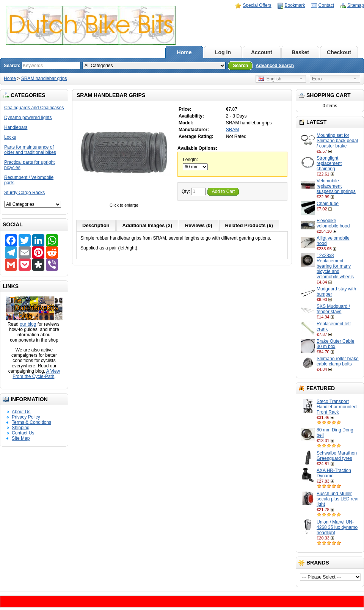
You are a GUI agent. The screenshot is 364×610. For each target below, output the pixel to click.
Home (184, 52)
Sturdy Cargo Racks (24, 193)
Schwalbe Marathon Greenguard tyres (337, 456)
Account (262, 52)
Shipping (21, 428)
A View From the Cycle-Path (36, 374)
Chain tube (328, 204)
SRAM (233, 130)
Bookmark (295, 5)
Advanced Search (275, 66)
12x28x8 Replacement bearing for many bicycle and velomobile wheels (335, 266)
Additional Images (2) (147, 225)
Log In (223, 52)
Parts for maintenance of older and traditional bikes (30, 150)
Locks (10, 137)
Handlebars (16, 127)
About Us (21, 412)
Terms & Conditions (31, 422)
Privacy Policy (26, 417)
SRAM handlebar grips (44, 78)
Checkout (339, 52)
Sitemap (356, 5)
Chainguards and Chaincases (34, 108)
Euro (317, 79)
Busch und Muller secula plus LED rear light (338, 499)
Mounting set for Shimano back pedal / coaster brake (337, 141)
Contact (326, 5)
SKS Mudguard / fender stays (333, 309)
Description (96, 225)
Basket (300, 52)
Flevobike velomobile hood (333, 223)
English (270, 79)
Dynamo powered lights (28, 118)
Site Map (21, 438)
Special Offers (257, 5)
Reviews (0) (199, 225)
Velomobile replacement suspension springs (336, 186)
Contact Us (23, 433)
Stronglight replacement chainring (329, 163)
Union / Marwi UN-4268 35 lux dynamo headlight (337, 527)
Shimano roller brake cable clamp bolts (338, 361)
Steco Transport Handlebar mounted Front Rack (337, 407)
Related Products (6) (249, 225)
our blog (28, 324)
